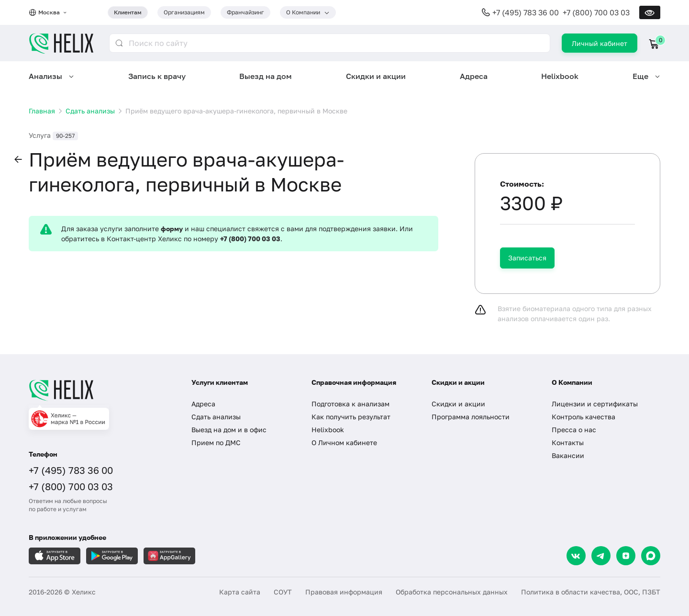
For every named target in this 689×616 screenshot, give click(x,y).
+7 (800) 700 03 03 (596, 12)
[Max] (651, 556)
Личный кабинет (600, 43)
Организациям (184, 12)
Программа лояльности (471, 417)
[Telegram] (601, 556)
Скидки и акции (376, 76)
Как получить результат (351, 417)
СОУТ (283, 592)
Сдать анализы (216, 417)
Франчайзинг (245, 12)
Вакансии (568, 455)
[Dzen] (626, 556)
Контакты (568, 442)
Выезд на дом (266, 76)
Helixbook (560, 76)
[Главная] (100, 390)
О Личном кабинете (344, 442)
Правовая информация (344, 592)
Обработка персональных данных (452, 592)
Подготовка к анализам (350, 404)
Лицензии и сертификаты (595, 404)
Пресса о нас (574, 430)
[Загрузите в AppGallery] (169, 556)
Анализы (45, 76)
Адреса (474, 76)
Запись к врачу (157, 76)
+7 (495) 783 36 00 (526, 12)
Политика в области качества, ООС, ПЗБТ (591, 592)
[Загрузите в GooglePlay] (112, 556)
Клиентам (128, 12)
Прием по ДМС (216, 442)
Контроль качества (583, 417)
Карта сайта (240, 592)
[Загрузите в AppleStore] (55, 556)
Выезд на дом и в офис (229, 430)
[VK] (576, 556)
